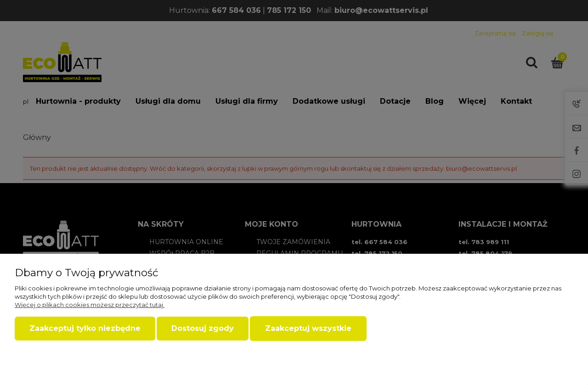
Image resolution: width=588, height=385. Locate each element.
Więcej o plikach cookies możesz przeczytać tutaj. (90, 305)
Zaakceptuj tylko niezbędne (85, 328)
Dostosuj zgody (203, 328)
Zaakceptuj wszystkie (308, 328)
